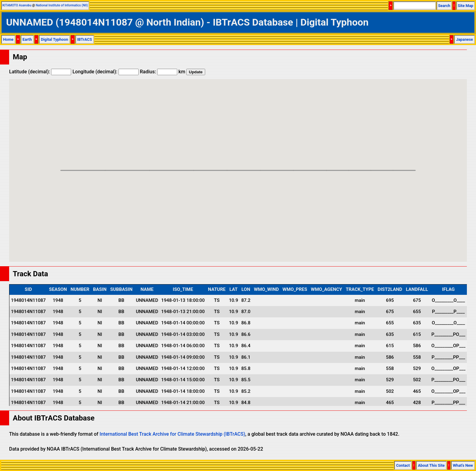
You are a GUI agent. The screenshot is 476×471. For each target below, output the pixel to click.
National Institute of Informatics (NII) (62, 5)
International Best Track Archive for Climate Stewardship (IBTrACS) (172, 434)
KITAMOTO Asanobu (17, 5)
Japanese (464, 39)
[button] (415, 165)
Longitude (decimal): (105, 72)
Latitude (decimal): (40, 72)
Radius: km (162, 72)
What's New (463, 465)
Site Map (466, 6)
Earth (27, 39)
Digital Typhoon (54, 39)
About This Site (431, 465)
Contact (403, 465)
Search (444, 6)
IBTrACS (85, 39)
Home (8, 39)
